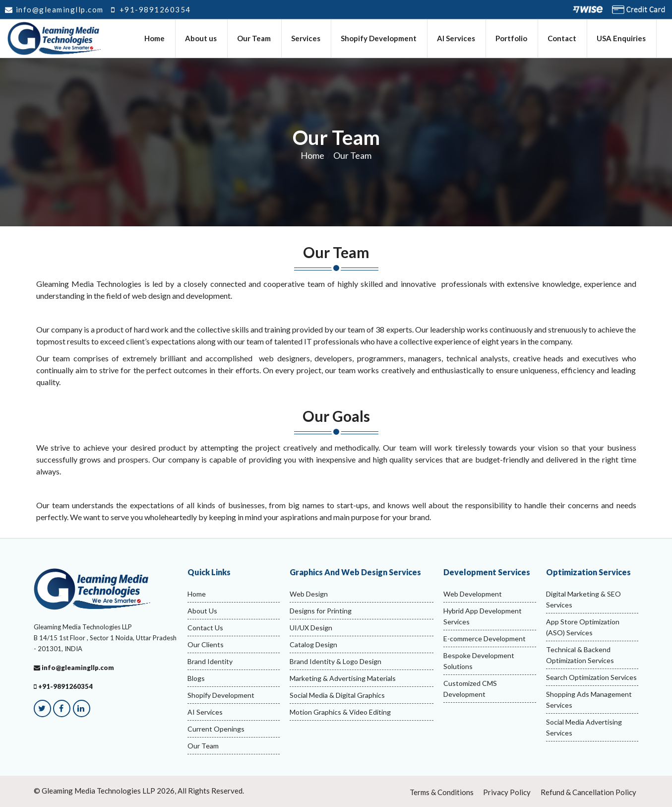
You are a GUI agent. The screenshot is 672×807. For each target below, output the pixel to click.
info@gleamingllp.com (54, 9)
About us (201, 39)
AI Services (457, 39)
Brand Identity (210, 661)
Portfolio (512, 39)
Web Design (309, 594)
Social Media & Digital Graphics (337, 695)
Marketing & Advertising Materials (343, 678)
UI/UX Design (311, 628)
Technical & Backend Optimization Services (580, 655)
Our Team (254, 39)
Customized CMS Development (470, 689)
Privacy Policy (507, 792)
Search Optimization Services (591, 677)
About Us (202, 611)
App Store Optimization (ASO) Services (583, 627)
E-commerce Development (485, 639)
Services (306, 39)
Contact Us (205, 628)
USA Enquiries (622, 39)
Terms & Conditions (442, 792)
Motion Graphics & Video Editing (340, 712)
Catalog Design (313, 644)
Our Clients (206, 644)
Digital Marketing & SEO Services (583, 599)
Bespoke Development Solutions (479, 661)
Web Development (473, 594)
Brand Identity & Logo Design (336, 661)
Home (155, 39)
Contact (562, 39)
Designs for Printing (321, 611)
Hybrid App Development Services (483, 616)
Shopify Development (379, 39)
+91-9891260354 (151, 9)
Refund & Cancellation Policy (588, 792)
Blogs (196, 678)
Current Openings (216, 729)
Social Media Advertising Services (584, 727)
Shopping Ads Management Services (589, 700)
